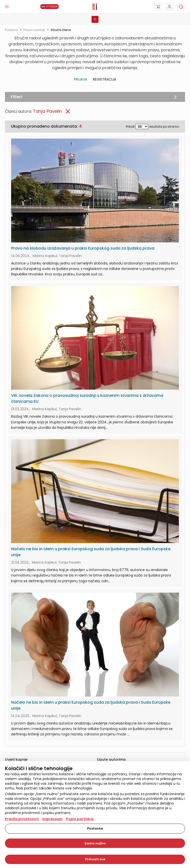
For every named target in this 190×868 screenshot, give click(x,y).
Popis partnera (80, 819)
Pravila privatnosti (22, 819)
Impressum (52, 819)
